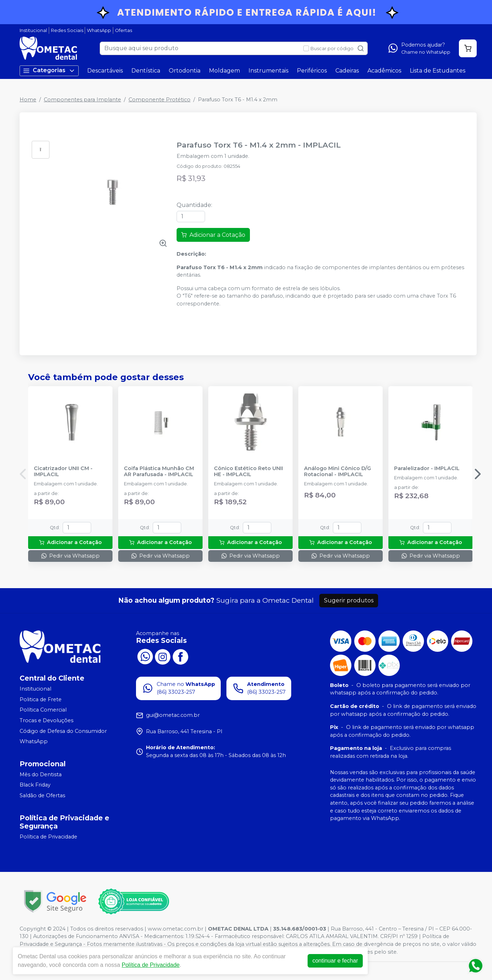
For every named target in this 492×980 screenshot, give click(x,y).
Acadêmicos (384, 71)
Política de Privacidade (48, 837)
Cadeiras (347, 71)
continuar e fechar (335, 961)
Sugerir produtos (349, 600)
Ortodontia (185, 71)
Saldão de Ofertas (42, 795)
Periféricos (312, 71)
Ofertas (124, 30)
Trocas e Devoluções (46, 720)
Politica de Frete (41, 699)
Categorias (49, 71)
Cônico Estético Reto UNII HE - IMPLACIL (248, 472)
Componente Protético (159, 100)
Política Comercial (43, 710)
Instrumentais (268, 71)
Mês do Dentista (41, 774)
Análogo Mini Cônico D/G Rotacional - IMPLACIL (337, 472)
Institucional (33, 30)
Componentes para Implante (82, 100)
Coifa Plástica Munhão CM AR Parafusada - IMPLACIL (159, 472)
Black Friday (35, 785)
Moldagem (224, 71)
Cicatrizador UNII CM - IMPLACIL (63, 472)
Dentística (146, 71)
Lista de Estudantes (438, 71)
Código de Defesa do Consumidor (63, 731)
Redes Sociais (67, 30)
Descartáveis (105, 71)
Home (28, 100)
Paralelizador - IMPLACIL (427, 468)
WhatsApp (99, 30)
